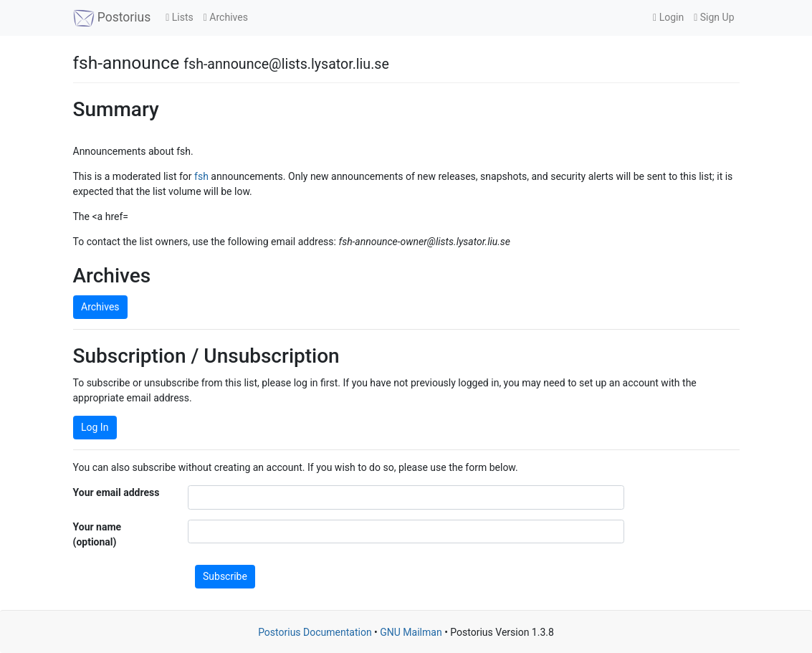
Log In (95, 427)
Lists (180, 17)
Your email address (116, 492)
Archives (226, 17)
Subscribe (225, 576)
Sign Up (714, 17)
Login (668, 17)
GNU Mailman (411, 632)
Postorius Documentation (315, 632)
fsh (201, 176)
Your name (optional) (97, 534)
